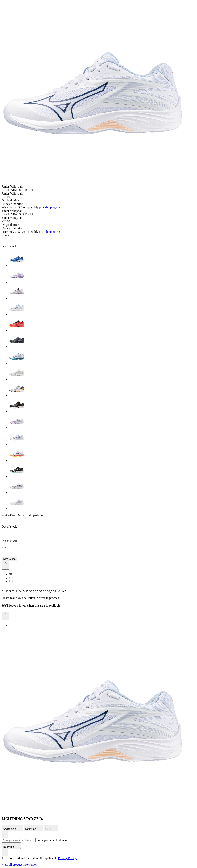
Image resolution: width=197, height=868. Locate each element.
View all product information (19, 865)
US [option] (11, 581)
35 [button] (27, 591)
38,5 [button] (50, 591)
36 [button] (31, 591)
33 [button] (13, 591)
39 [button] (55, 591)
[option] (102, 259)
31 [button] (3, 591)
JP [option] (11, 585)
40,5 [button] (63, 591)
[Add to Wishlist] (5, 835)
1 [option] (10, 625)
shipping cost (53, 207)
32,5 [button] (8, 591)
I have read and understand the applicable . (42, 858)
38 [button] (45, 591)
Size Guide (9, 559)
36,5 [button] (36, 591)
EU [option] (11, 574)
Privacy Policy (68, 858)
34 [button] (17, 591)
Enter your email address (52, 840)
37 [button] (41, 591)
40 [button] (59, 591)
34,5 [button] (22, 591)
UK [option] (11, 578)
